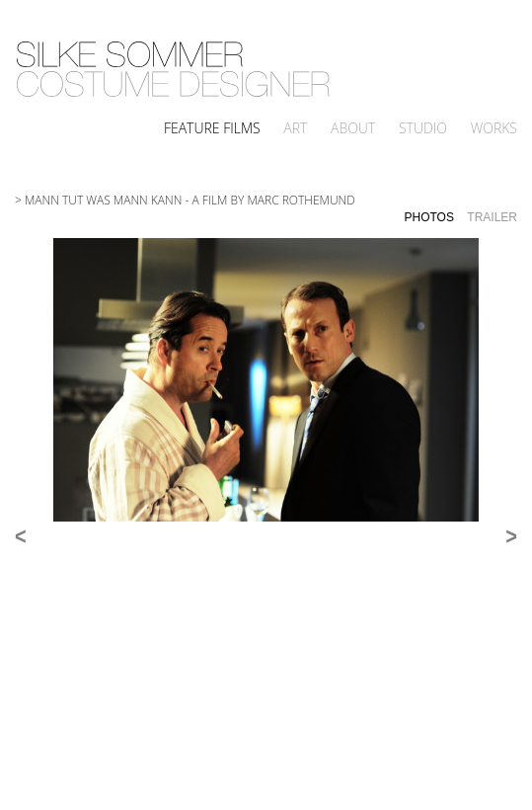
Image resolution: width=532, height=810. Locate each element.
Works (494, 128)
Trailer (492, 217)
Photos (429, 217)
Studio (423, 128)
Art (295, 128)
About (353, 128)
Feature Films (212, 128)
